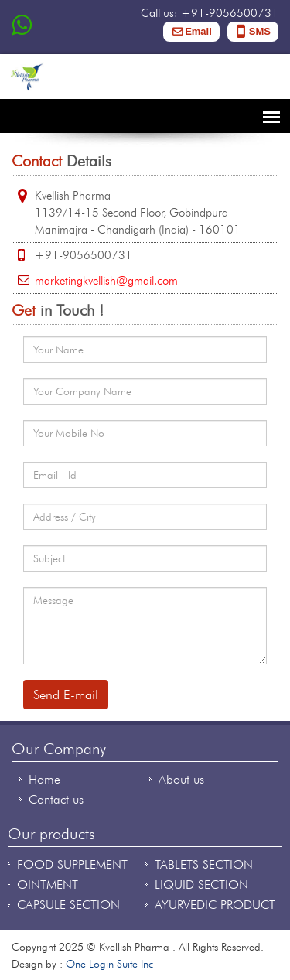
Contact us (56, 799)
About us (181, 779)
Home (44, 779)
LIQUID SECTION (201, 884)
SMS (260, 31)
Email (198, 31)
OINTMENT (48, 884)
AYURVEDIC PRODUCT (215, 905)
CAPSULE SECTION (68, 905)
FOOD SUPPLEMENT (72, 864)
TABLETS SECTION (204, 864)
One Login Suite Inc (109, 964)
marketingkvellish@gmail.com (106, 281)
